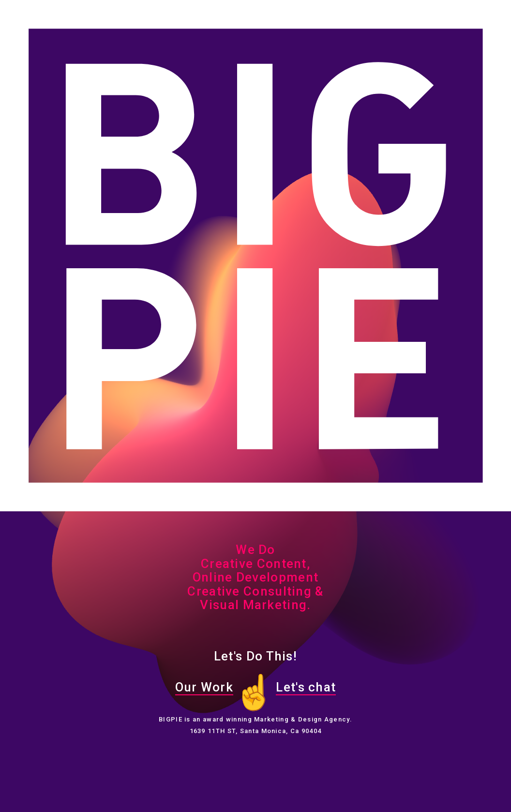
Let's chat (306, 687)
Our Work (204, 687)
